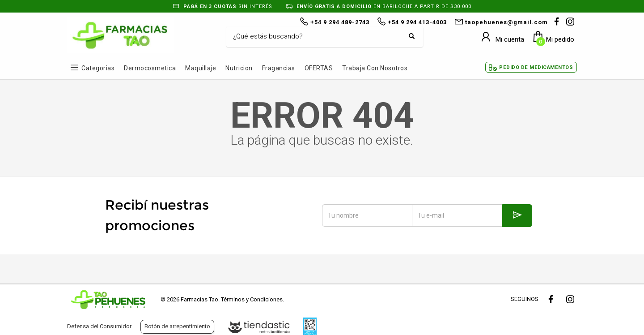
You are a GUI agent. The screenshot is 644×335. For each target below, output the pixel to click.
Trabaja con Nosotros (375, 68)
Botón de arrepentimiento (177, 326)
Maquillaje (201, 68)
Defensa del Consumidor (99, 326)
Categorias (98, 68)
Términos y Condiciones (252, 299)
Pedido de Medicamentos (536, 67)
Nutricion (239, 68)
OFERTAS (319, 68)
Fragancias (279, 68)
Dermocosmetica (150, 68)
